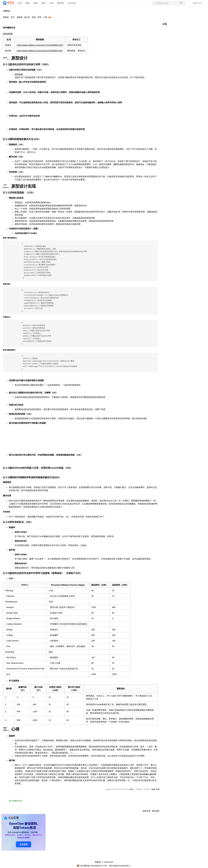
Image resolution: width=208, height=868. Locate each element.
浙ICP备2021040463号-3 (120, 866)
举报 (158, 789)
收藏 (153, 789)
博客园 (6, 17)
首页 (13, 17)
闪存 (51, 3)
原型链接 (19, 74)
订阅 (45, 17)
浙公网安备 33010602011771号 (92, 866)
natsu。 (132, 789)
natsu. (7, 11)
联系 (34, 17)
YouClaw (72, 3)
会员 (20, 3)
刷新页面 (147, 811)
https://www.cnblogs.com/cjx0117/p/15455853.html (40, 45)
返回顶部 (156, 811)
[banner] (7, 3)
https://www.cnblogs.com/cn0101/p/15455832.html (40, 51)
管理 (39, 17)
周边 (28, 3)
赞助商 (60, 3)
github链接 (8, 34)
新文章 (27, 17)
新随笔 (20, 17)
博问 (44, 3)
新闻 (36, 3)
